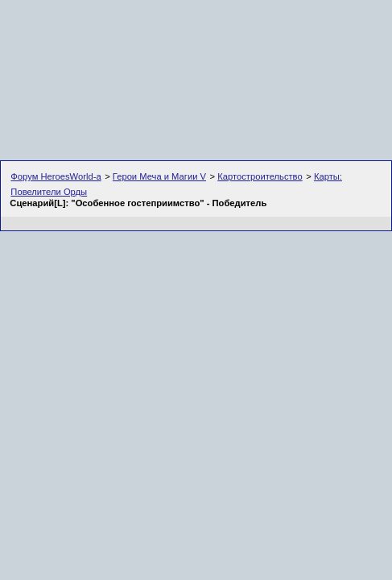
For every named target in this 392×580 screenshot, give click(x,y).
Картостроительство (260, 176)
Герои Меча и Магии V (159, 176)
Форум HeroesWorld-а (56, 176)
